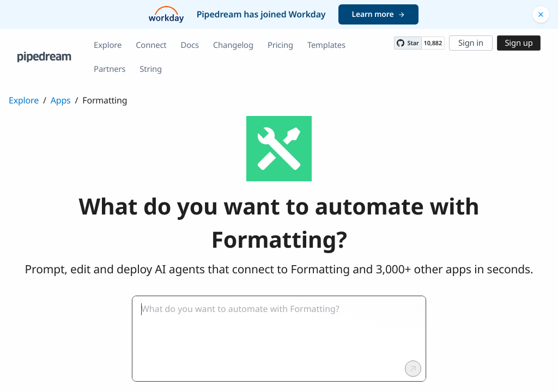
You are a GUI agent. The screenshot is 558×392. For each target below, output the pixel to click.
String (151, 69)
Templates (326, 45)
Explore (108, 45)
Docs (190, 45)
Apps (61, 100)
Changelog (233, 45)
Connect (151, 45)
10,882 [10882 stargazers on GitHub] (433, 43)
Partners (110, 69)
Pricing (280, 45)
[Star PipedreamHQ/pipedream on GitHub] (408, 43)
